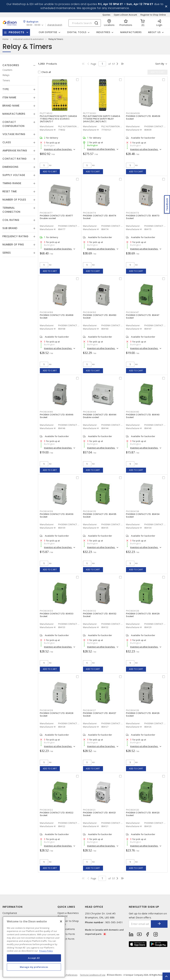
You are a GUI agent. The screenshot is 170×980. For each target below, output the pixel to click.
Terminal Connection (11, 210)
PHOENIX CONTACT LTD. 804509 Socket (143, 117)
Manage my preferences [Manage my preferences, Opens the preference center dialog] (34, 967)
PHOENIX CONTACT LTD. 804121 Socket (99, 814)
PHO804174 (89, 213)
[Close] (61, 921)
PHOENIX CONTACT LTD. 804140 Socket (143, 416)
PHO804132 (90, 611)
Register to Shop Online (153, 15)
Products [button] (16, 32)
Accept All (34, 958)
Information (12, 907)
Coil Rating (11, 220)
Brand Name (11, 106)
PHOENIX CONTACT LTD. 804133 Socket (57, 615)
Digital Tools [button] (77, 32)
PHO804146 (46, 412)
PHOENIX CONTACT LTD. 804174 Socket (100, 217)
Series (7, 253)
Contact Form (66, 939)
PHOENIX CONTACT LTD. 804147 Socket (143, 316)
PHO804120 (133, 810)
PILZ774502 (46, 113)
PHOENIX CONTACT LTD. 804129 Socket (143, 615)
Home (5, 39)
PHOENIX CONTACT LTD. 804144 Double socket (100, 416)
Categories (11, 65)
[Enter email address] (140, 924)
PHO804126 (133, 710)
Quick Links (66, 907)
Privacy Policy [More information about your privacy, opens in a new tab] (46, 951)
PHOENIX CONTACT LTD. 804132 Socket (100, 615)
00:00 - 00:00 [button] (33, 25)
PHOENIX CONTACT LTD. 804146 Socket (57, 416)
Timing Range (12, 183)
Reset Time (10, 191)
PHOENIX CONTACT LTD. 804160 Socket (100, 316)
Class (7, 142)
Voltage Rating (14, 134)
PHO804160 (90, 312)
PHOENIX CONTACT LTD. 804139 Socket (57, 515)
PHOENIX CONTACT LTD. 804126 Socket (143, 714)
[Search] (85, 23)
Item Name (9, 97)
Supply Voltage (14, 175)
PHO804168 (46, 312)
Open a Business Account (68, 915)
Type (6, 89)
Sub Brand (10, 228)
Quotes (106, 15)
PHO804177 (46, 213)
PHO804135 (90, 511)
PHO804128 (46, 710)
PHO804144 (90, 412)
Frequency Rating (15, 236)
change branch (55, 25)
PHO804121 (89, 810)
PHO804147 (132, 312)
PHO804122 (46, 810)
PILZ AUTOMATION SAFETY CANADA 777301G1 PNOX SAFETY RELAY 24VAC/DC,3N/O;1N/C (102, 119)
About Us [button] (154, 32)
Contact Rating (15, 159)
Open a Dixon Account (125, 15)
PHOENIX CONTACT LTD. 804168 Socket (57, 316)
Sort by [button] (160, 64)
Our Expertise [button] (48, 32)
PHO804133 (46, 611)
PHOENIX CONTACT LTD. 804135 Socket (100, 515)
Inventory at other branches (58, 149)
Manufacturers (131, 32)
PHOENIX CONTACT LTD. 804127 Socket (100, 714)
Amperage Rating (15, 151)
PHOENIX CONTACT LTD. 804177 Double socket (56, 217)
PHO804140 (133, 412)
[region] (34, 947)
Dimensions (10, 167)
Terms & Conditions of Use (93, 975)
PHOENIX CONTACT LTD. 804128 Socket (57, 714)
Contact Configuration (13, 124)
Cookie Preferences (68, 975)
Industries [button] (103, 32)
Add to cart (50, 172)
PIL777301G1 (90, 113)
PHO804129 (133, 611)
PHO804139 (46, 511)
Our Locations (66, 929)
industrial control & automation (28, 39)
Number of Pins (13, 244)
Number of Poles (14, 200)
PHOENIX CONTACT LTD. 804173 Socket (143, 217)
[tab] (19, 65)
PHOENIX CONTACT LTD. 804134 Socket (143, 515)
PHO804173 (132, 213)
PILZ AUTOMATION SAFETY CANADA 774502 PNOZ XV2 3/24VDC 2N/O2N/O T (58, 119)
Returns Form (66, 934)
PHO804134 (133, 511)
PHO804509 (133, 113)
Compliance (10, 913)
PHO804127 (89, 710)
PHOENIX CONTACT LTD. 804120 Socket (143, 814)
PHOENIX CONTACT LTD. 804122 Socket (57, 814)
